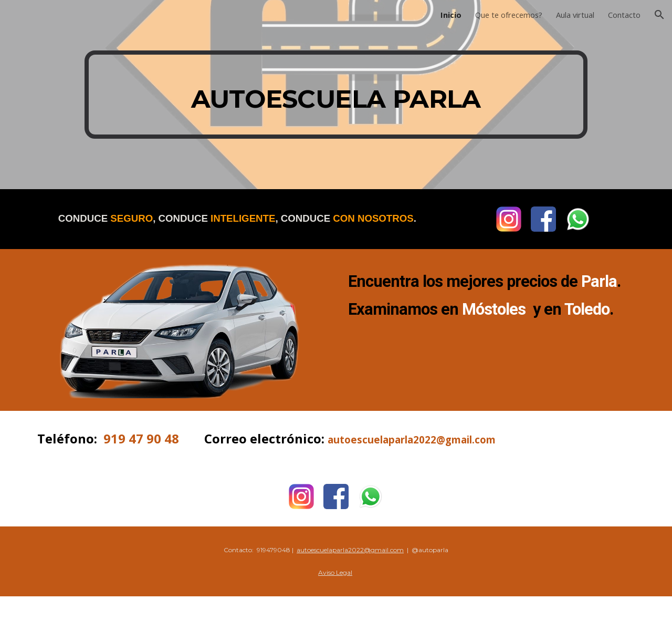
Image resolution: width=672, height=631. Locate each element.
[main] (336, 95)
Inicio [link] (451, 15)
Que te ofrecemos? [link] (509, 15)
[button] (659, 15)
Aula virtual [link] (575, 15)
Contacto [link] (624, 15)
